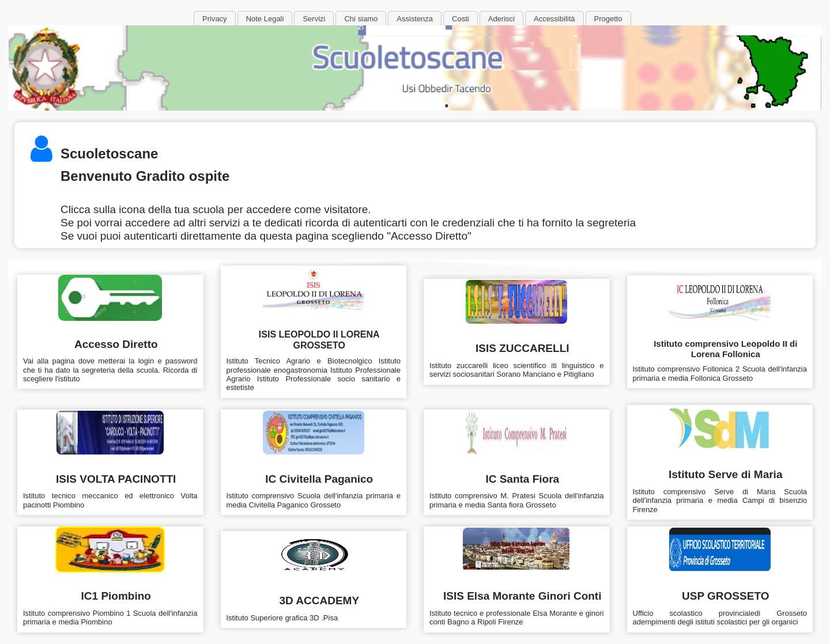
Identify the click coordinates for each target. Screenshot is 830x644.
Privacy (215, 19)
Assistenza (415, 19)
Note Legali (265, 19)
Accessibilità (554, 19)
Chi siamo (361, 19)
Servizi (314, 19)
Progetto (608, 19)
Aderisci (501, 19)
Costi (461, 19)
